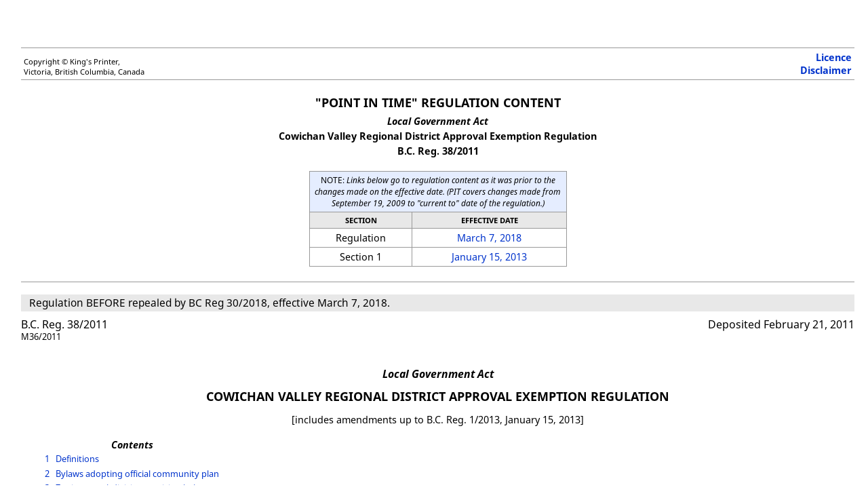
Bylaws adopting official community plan (137, 474)
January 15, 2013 (489, 257)
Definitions (77, 459)
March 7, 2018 (489, 238)
